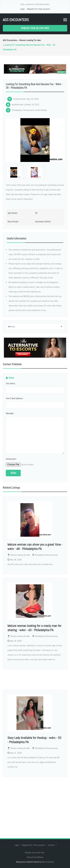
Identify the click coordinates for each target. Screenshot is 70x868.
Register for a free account (38, 9)
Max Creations (48, 862)
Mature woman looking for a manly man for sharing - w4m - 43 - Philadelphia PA (34, 628)
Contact (52, 845)
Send (13, 473)
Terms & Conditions (35, 857)
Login (22, 9)
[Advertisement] (35, 804)
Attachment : (11, 459)
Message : (10, 413)
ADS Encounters (16, 20)
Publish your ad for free (35, 28)
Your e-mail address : (15, 398)
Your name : (11, 384)
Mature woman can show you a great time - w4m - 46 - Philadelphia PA (35, 547)
